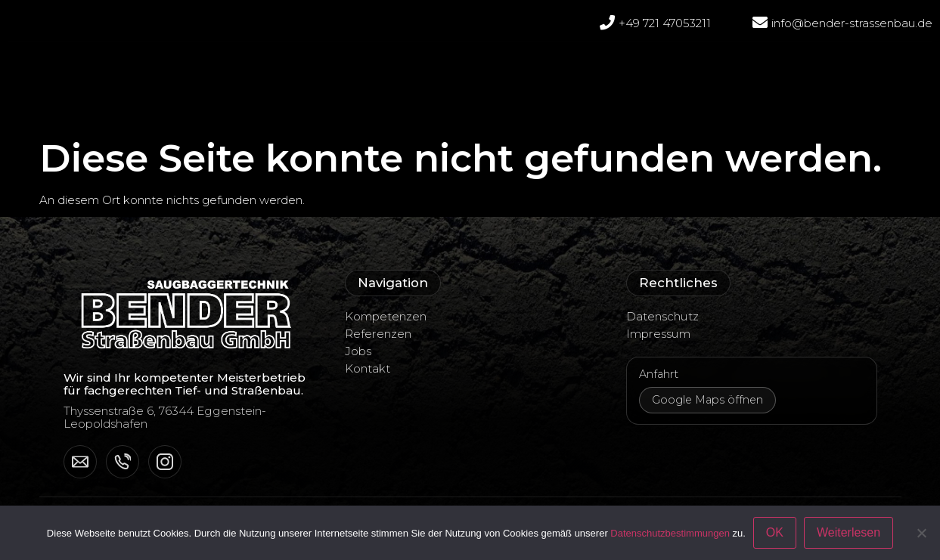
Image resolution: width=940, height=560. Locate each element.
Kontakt (368, 368)
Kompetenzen (563, 68)
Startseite (248, 68)
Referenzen (455, 68)
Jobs (650, 68)
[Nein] (921, 533)
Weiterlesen (848, 532)
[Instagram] (165, 462)
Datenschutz (662, 316)
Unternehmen (348, 68)
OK (775, 532)
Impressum (658, 334)
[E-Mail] (80, 462)
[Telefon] (123, 462)
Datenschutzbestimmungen (670, 533)
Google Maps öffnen (707, 400)
